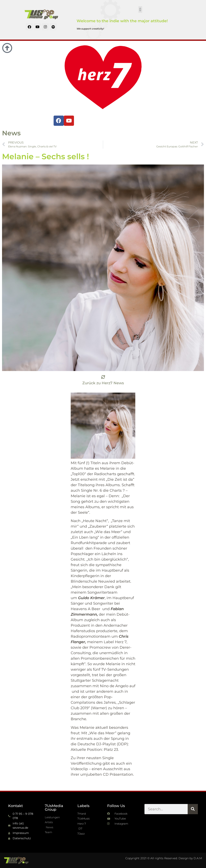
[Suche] (193, 809)
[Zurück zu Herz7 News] (103, 377)
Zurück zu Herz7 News (103, 383)
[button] (140, 9)
